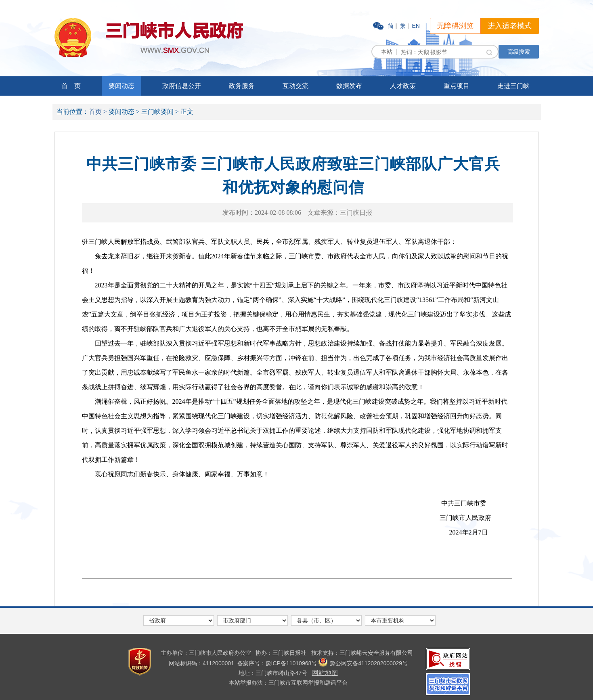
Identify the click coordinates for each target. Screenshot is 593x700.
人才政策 (403, 86)
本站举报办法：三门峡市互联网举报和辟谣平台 (288, 683)
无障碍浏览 (455, 26)
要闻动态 (122, 86)
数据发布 (349, 86)
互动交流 (295, 86)
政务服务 (242, 86)
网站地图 (325, 673)
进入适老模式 (510, 26)
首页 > (98, 112)
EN (416, 26)
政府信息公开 (182, 86)
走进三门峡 (513, 86)
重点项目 (457, 86)
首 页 (71, 86)
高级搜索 (519, 52)
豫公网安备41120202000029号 (363, 663)
